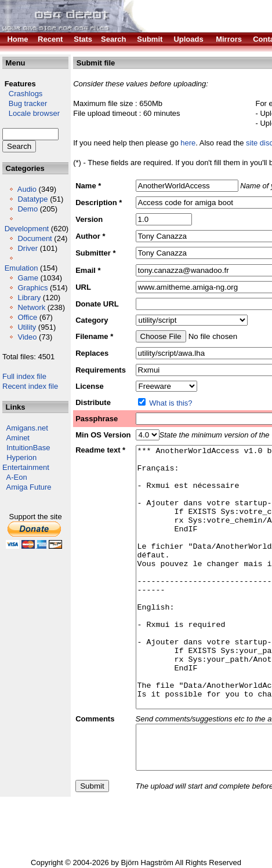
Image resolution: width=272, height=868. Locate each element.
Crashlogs (22, 94)
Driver (28, 248)
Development (27, 229)
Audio (27, 189)
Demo (28, 209)
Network (31, 307)
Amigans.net (27, 428)
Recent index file (30, 386)
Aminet (18, 438)
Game (28, 278)
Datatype (32, 199)
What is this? (171, 403)
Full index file (24, 376)
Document (35, 238)
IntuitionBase (28, 448)
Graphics (32, 288)
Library (29, 298)
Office (27, 317)
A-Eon (17, 477)
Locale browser (31, 113)
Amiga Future (29, 487)
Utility (27, 327)
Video (27, 337)
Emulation (21, 268)
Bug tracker (25, 103)
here (188, 143)
